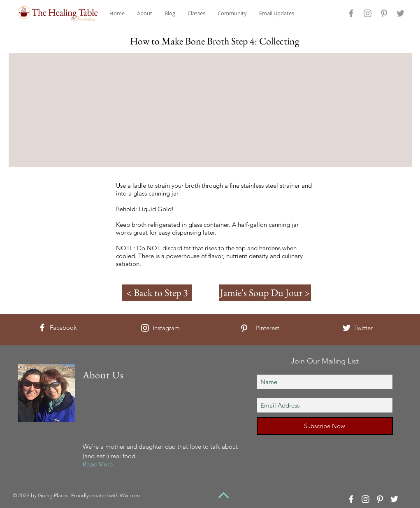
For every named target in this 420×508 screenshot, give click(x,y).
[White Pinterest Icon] (244, 328)
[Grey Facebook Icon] (351, 13)
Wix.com (130, 495)
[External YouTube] (215, 110)
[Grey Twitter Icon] (400, 13)
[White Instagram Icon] (145, 328)
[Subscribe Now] (325, 426)
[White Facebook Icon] (42, 327)
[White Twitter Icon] (347, 328)
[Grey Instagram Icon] (368, 13)
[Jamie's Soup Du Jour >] (265, 293)
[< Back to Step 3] (157, 293)
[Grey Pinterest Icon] (384, 13)
